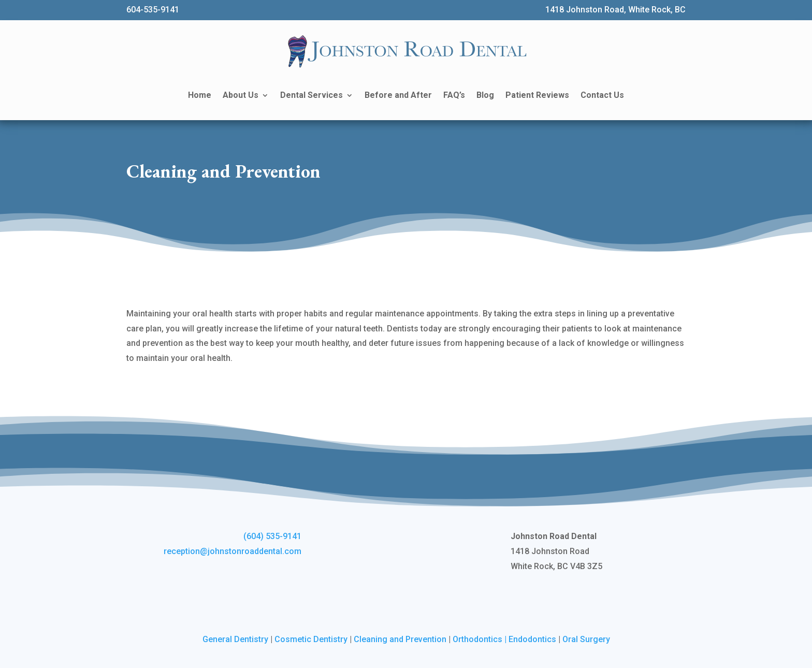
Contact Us (602, 95)
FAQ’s (454, 95)
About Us (241, 95)
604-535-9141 (153, 10)
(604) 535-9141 (272, 536)
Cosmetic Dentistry (311, 639)
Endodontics (532, 639)
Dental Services (311, 95)
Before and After (398, 95)
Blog (485, 95)
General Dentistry (235, 639)
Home (200, 95)
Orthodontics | (481, 639)
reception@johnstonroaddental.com (233, 551)
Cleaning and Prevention (400, 639)
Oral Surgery (586, 639)
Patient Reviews (537, 95)
